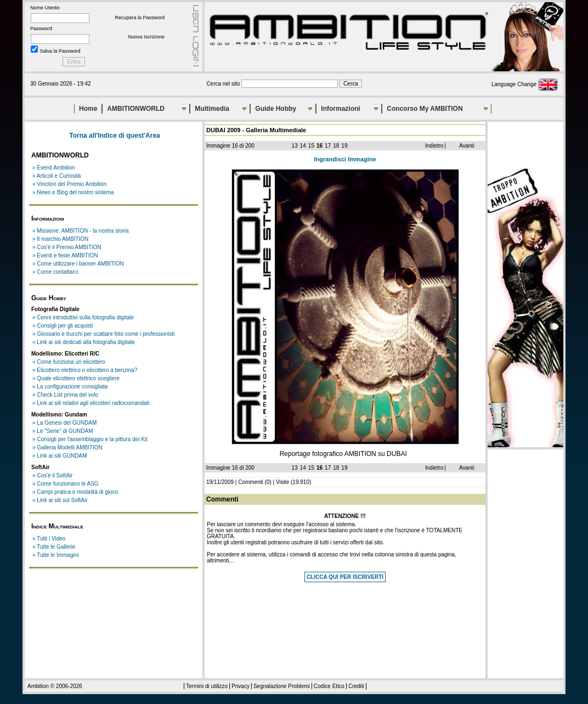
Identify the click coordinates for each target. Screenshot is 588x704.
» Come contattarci (55, 272)
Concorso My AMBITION (425, 109)
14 (303, 146)
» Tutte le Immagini (55, 555)
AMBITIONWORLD (136, 109)
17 (328, 146)
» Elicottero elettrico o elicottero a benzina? (85, 370)
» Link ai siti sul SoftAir (60, 500)
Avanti (467, 146)
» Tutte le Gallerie (54, 547)
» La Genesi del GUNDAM (64, 423)
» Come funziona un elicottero (69, 362)
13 (295, 146)
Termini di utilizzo (207, 686)
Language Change (525, 84)
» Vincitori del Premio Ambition (69, 184)
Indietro (434, 146)
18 (336, 146)
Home (88, 109)
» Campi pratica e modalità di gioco (75, 492)
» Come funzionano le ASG (66, 484)
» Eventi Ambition (53, 168)
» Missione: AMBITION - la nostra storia (81, 231)
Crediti (356, 686)
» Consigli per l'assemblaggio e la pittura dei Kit (90, 439)
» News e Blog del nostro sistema (73, 192)
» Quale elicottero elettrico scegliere (76, 378)
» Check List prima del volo (65, 395)
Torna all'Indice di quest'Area (115, 136)
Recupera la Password (140, 18)
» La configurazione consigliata (70, 387)
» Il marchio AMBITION (60, 239)
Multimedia (212, 109)
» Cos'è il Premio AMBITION (67, 247)
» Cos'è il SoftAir (53, 475)
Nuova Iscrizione (146, 37)
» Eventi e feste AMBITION (65, 255)
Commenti (251, 482)
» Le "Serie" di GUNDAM (63, 431)
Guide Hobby (276, 109)
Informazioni (340, 109)
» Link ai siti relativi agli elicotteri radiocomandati (91, 403)
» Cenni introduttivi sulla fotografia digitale (83, 317)
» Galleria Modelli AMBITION (67, 447)
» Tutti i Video (49, 539)
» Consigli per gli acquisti (63, 326)
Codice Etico (329, 686)
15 (311, 146)
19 (344, 146)
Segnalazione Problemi (282, 686)
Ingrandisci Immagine (345, 159)
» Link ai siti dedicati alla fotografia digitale (84, 342)
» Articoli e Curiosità (56, 176)
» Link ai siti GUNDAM (60, 456)
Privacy (241, 686)
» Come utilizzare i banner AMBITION (78, 264)
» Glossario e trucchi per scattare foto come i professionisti (104, 334)
